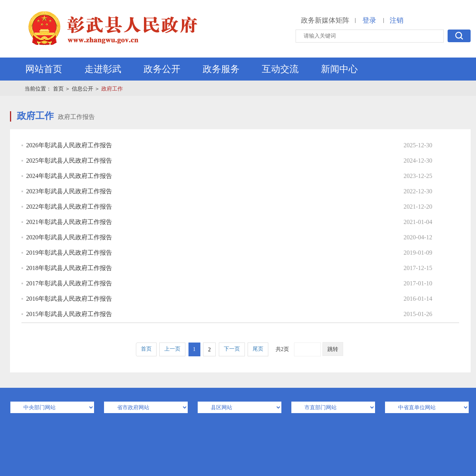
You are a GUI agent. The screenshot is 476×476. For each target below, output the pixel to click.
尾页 (258, 349)
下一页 (232, 349)
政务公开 (162, 69)
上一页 (172, 349)
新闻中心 (339, 69)
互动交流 (280, 69)
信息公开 (83, 89)
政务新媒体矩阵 (325, 20)
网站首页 (44, 69)
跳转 (333, 349)
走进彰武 (103, 69)
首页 (58, 89)
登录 (369, 20)
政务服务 (221, 69)
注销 (397, 20)
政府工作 (112, 89)
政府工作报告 (76, 117)
